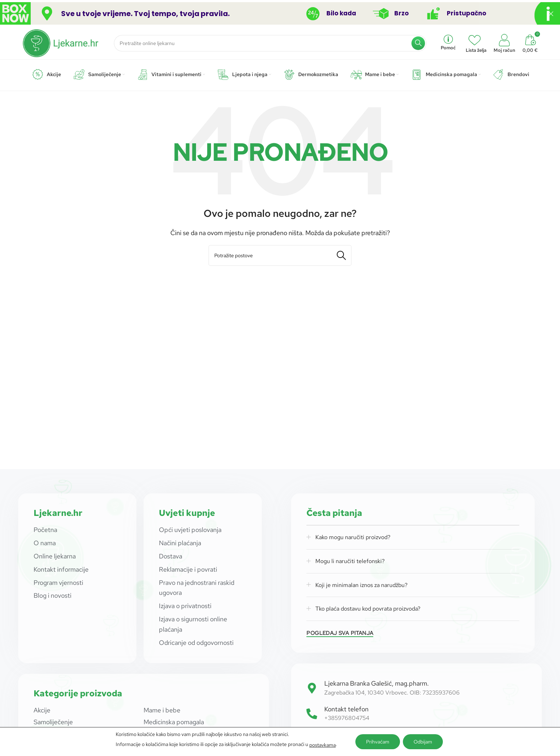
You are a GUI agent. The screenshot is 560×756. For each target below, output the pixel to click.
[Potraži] (270, 43)
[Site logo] (61, 42)
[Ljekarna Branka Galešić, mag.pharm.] (312, 688)
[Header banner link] (269, 13)
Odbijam (423, 742)
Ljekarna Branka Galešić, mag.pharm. (377, 683)
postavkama (322, 745)
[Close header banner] (551, 13)
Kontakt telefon (346, 709)
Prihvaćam (378, 742)
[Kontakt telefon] (312, 714)
